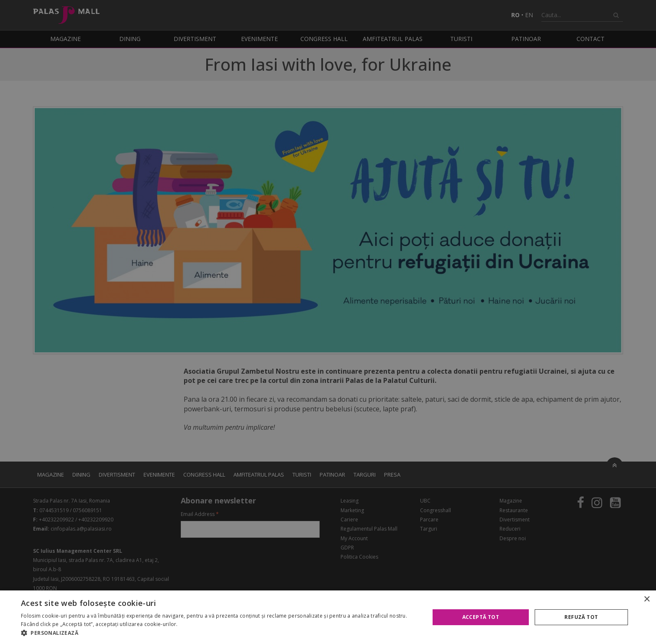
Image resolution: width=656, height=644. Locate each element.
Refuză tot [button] (581, 617)
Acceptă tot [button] (481, 617)
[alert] (328, 322)
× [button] (647, 599)
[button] (219, 633)
